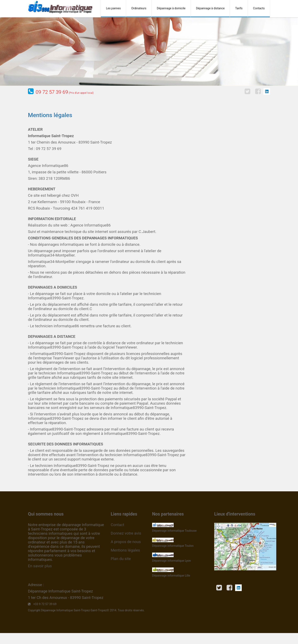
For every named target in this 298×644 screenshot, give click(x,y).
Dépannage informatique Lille (171, 576)
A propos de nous (126, 542)
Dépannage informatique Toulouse (174, 531)
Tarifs (239, 8)
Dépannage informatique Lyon (171, 561)
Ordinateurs (139, 8)
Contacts (259, 8)
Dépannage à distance (210, 8)
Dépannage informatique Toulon (173, 546)
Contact (117, 525)
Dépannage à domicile (171, 8)
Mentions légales (125, 550)
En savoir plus (40, 566)
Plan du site (121, 559)
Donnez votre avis (126, 533)
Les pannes (113, 8)
